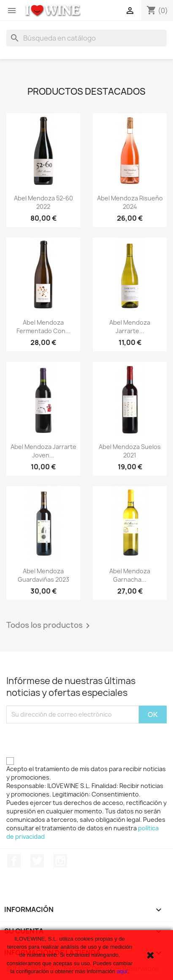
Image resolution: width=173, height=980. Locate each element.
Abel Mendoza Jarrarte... (130, 327)
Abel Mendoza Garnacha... (130, 575)
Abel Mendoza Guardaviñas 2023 (43, 575)
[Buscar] (86, 38)
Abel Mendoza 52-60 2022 (43, 202)
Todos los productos (50, 626)
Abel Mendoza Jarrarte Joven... (43, 451)
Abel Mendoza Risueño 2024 (130, 202)
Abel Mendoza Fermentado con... (43, 327)
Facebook (14, 861)
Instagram (60, 861)
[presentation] (70, 740)
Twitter (37, 861)
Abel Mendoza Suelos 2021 (130, 451)
